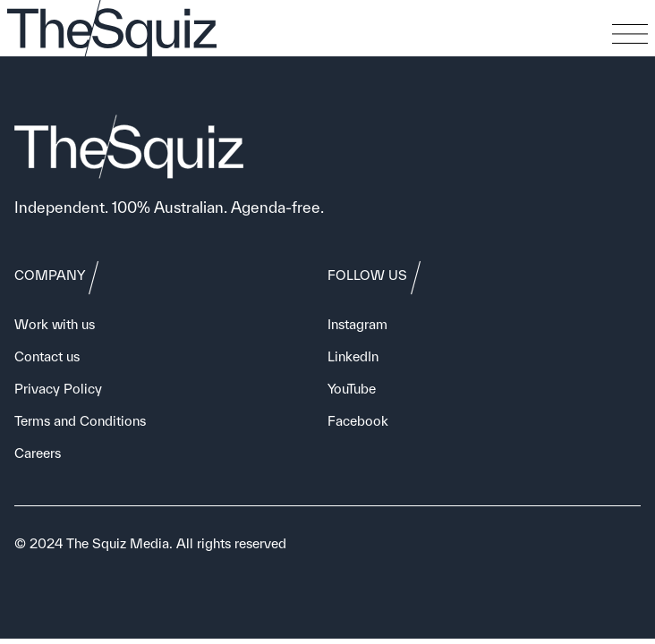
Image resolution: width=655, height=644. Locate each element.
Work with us (55, 324)
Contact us (47, 356)
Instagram (357, 324)
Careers (38, 453)
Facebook (358, 421)
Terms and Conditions (80, 421)
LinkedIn (353, 356)
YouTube (352, 389)
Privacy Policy (58, 389)
